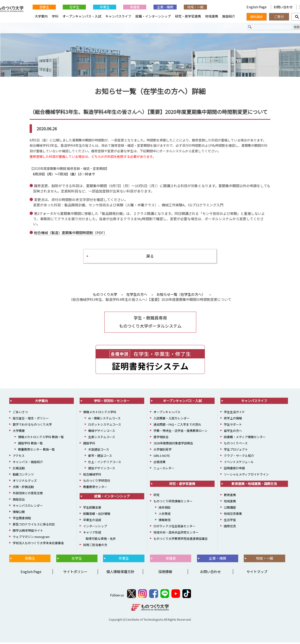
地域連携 (212, 16)
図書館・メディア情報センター (245, 438)
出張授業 (159, 463)
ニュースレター (164, 470)
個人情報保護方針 (120, 573)
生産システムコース (102, 438)
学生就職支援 (92, 509)
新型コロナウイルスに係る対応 (34, 526)
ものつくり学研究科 (97, 482)
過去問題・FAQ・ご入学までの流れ (177, 426)
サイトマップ (257, 573)
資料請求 (256, 17)
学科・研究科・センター (112, 402)
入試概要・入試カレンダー (172, 420)
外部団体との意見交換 (28, 495)
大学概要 (19, 432)
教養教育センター (95, 488)
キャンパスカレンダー (28, 507)
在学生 (74, 7)
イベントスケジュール (239, 463)
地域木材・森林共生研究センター (176, 534)
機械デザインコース (102, 432)
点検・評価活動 (23, 488)
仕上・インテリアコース (105, 463)
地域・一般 (195, 7)
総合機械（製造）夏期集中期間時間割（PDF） (70, 233)
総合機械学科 (92, 476)
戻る (150, 257)
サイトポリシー (75, 573)
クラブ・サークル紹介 (239, 457)
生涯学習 (230, 521)
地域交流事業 (233, 515)
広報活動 (19, 470)
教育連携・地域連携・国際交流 (254, 485)
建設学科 (89, 445)
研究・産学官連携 (188, 16)
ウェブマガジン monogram (31, 538)
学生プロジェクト (236, 451)
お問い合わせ (283, 7)
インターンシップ (95, 528)
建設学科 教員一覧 (30, 445)
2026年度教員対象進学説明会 (173, 445)
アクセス (19, 457)
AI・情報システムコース (104, 420)
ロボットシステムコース (105, 426)
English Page (257, 7)
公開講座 (230, 509)
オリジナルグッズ (25, 482)
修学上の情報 (233, 420)
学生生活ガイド (234, 414)
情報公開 (19, 513)
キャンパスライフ (118, 16)
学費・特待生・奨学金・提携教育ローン (180, 432)
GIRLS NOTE (162, 457)
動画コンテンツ (23, 476)
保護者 (135, 7)
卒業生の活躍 (92, 521)
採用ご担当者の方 (95, 546)
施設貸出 (19, 501)
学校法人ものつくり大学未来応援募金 (38, 545)
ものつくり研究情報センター (173, 503)
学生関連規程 (22, 520)
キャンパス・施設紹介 (28, 463)
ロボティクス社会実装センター (174, 528)
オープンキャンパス (167, 414)
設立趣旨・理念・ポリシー (31, 420)
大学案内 (41, 16)
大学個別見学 (162, 451)
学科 (55, 16)
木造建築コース (99, 451)
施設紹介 (229, 16)
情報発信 (165, 521)
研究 (156, 496)
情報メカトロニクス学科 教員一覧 (41, 438)
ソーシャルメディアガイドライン (246, 476)
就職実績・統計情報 (97, 515)
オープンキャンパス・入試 (82, 16)
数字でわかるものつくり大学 (32, 426)
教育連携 (230, 496)
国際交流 (230, 528)
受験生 (44, 7)
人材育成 (165, 515)
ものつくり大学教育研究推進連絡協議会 (181, 540)
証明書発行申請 (234, 470)
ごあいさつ (20, 414)
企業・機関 (165, 7)
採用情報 (165, 573)
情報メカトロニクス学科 (100, 414)
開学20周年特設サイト (28, 532)
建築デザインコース (102, 470)
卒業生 (105, 7)
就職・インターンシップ (153, 16)
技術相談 (165, 509)
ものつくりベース (236, 445)
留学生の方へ (233, 432)
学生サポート (233, 426)
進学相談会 (161, 438)
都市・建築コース (100, 457)
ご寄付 (279, 17)
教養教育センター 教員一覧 (36, 451)
